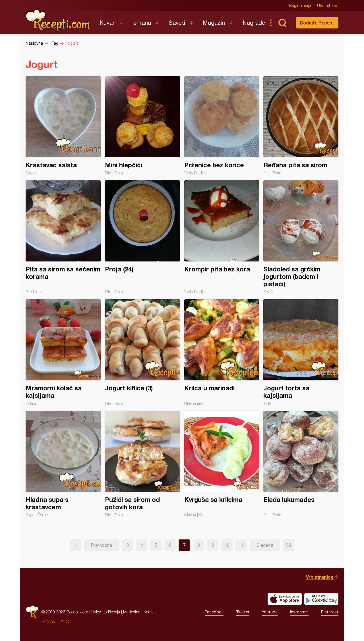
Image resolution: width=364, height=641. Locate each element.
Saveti (177, 23)
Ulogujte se (328, 6)
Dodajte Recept (317, 23)
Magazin (214, 23)
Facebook (214, 612)
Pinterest (330, 612)
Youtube (270, 612)
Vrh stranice (320, 577)
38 (289, 545)
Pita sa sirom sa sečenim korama (63, 237)
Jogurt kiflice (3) (142, 353)
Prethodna (101, 545)
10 (227, 545)
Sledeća (265, 545)
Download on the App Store (285, 599)
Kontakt (150, 612)
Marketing (132, 612)
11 (241, 545)
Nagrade (254, 23)
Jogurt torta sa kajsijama (301, 353)
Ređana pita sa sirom (301, 126)
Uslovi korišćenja (106, 612)
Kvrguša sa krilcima (222, 464)
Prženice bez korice (222, 126)
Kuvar (107, 23)
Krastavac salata (63, 126)
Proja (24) (142, 237)
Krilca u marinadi (222, 353)
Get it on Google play (321, 599)
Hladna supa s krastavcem (63, 464)
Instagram (299, 612)
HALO (63, 621)
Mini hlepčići (142, 126)
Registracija (300, 6)
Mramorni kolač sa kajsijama (63, 353)
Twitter (243, 612)
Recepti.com (58, 20)
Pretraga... (282, 23)
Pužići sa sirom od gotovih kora (142, 464)
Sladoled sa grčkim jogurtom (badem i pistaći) (301, 237)
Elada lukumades (301, 464)
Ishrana (142, 23)
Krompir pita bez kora (222, 237)
